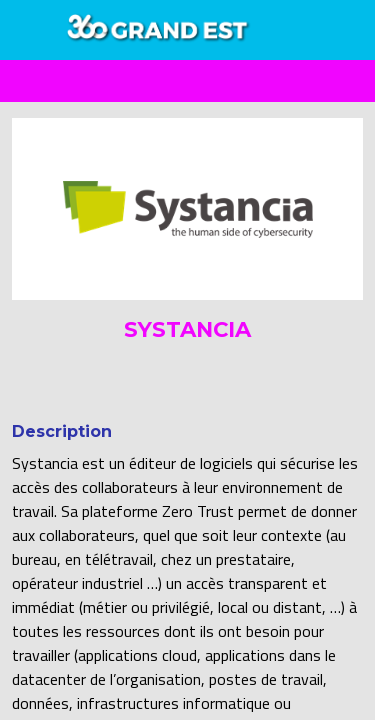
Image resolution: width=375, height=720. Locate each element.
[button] (30, 30)
